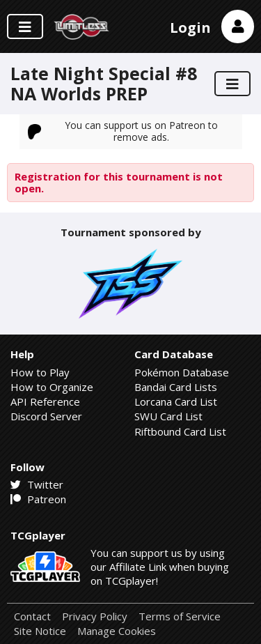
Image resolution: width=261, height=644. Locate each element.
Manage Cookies (117, 631)
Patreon (38, 499)
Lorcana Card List (176, 401)
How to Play (40, 372)
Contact (32, 616)
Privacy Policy (95, 616)
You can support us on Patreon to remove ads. (123, 131)
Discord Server (46, 416)
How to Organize (52, 387)
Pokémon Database (182, 372)
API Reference (45, 401)
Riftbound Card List (180, 431)
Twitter (37, 484)
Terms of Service (180, 616)
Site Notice (40, 631)
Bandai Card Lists (176, 387)
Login (190, 28)
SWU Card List (168, 416)
